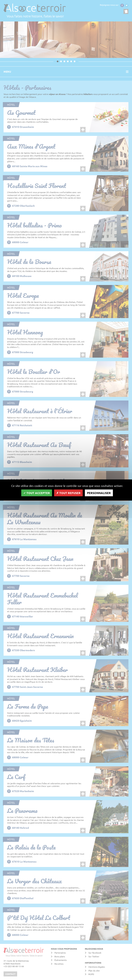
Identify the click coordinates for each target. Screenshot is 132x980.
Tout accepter (37, 493)
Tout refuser (68, 493)
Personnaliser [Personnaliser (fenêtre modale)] (99, 493)
